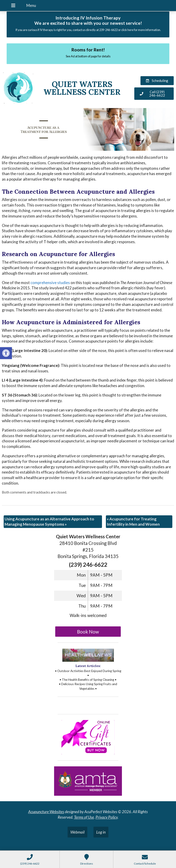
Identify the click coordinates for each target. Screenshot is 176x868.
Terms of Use (84, 817)
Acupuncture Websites (46, 812)
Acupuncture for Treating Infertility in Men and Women (133, 522)
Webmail (77, 832)
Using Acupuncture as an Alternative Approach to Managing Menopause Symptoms (49, 522)
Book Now (88, 632)
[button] (6, 353)
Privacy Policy (107, 817)
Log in (101, 832)
